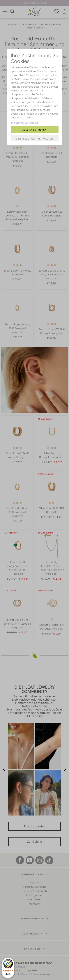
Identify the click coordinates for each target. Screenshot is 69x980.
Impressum (17, 123)
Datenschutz (31, 123)
